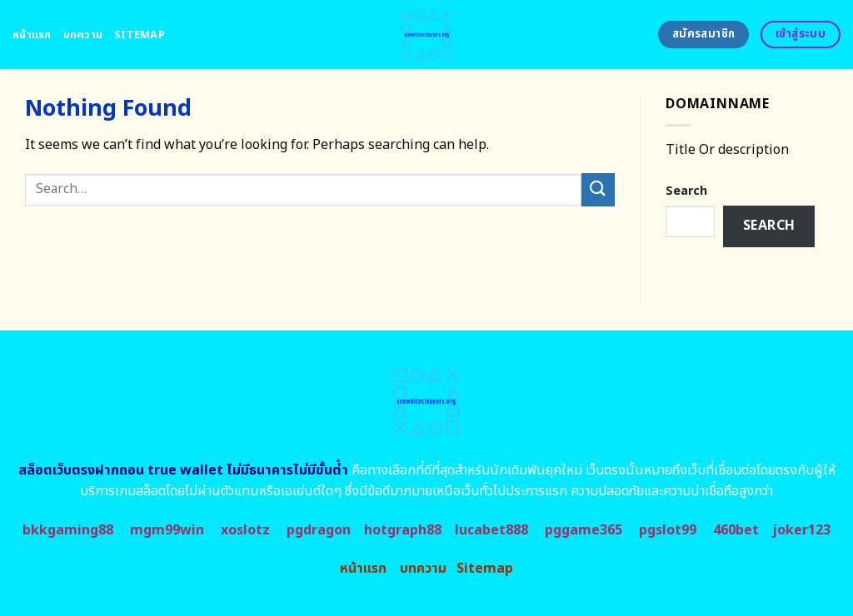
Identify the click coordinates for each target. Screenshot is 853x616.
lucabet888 (491, 530)
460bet (736, 530)
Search (686, 191)
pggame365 (584, 530)
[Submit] (598, 189)
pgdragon (319, 530)
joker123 (801, 530)
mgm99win (167, 530)
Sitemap (140, 35)
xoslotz (245, 530)
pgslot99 (668, 530)
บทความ (83, 35)
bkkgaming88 (68, 530)
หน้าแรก (32, 35)
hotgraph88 (403, 530)
